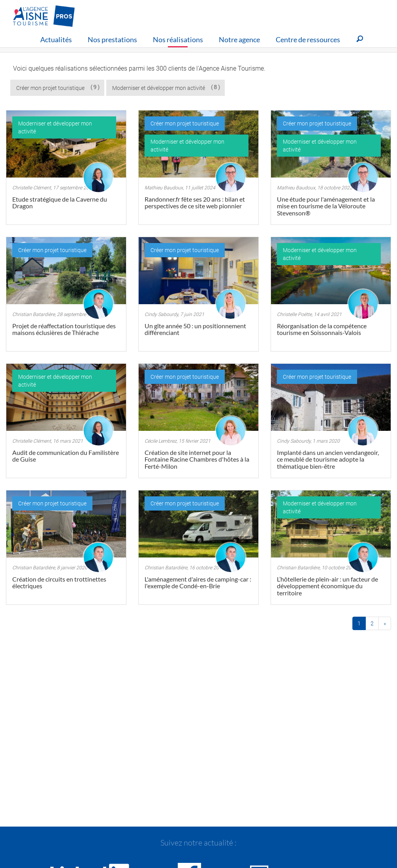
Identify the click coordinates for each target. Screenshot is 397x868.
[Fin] (385, 623)
